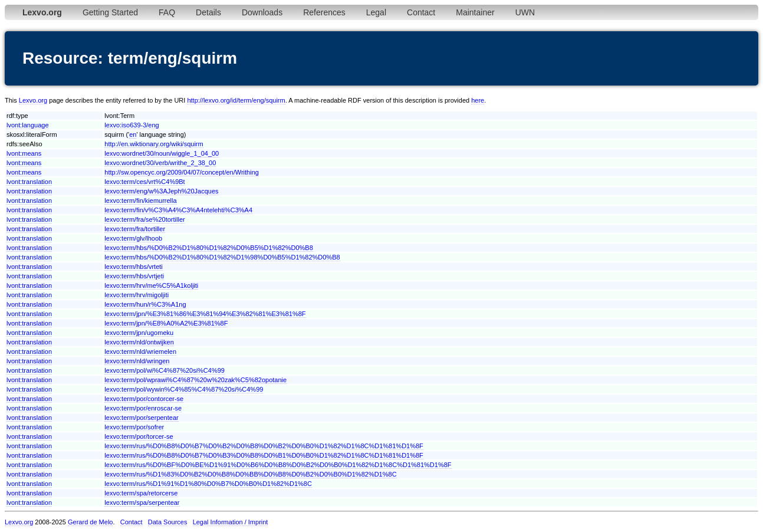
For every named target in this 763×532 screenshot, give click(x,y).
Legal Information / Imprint (231, 522)
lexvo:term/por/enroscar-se (143, 408)
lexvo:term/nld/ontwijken (139, 342)
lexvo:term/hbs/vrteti (133, 267)
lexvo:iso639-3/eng (131, 125)
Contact (421, 12)
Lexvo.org (33, 100)
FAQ (167, 12)
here (478, 100)
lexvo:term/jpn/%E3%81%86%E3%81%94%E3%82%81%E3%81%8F (205, 314)
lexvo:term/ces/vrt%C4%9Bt (144, 182)
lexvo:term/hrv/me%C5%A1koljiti (151, 285)
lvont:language (28, 125)
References (324, 12)
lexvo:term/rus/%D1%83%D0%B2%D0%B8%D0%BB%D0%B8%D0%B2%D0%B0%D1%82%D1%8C (250, 474)
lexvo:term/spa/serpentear (142, 503)
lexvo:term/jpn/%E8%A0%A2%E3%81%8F (166, 323)
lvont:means (24, 153)
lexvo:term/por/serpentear (141, 418)
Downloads (262, 12)
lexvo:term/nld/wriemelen (140, 352)
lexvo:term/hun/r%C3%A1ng (145, 304)
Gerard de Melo (90, 522)
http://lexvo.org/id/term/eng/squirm (236, 100)
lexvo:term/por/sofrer (134, 427)
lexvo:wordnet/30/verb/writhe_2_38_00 (160, 163)
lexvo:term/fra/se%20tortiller (144, 219)
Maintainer (475, 12)
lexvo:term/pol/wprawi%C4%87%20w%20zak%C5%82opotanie (195, 380)
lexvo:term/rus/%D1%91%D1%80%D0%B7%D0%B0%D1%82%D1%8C (208, 484)
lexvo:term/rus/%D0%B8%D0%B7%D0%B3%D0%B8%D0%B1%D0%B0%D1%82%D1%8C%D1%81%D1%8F (264, 455)
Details (208, 12)
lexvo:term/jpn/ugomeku (139, 333)
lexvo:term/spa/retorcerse (141, 493)
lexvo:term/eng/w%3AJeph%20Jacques (161, 191)
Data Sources (168, 522)
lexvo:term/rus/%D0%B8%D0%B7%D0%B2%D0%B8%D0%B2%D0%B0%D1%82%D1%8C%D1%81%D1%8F (264, 446)
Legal (376, 12)
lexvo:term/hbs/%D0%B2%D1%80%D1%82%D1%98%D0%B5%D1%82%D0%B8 (222, 257)
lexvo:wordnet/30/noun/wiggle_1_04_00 (162, 153)
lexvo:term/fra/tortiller (135, 229)
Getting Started (110, 12)
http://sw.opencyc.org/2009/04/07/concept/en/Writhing (182, 172)
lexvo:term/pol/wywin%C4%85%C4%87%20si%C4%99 (184, 389)
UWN (525, 12)
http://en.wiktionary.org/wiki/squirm (154, 144)
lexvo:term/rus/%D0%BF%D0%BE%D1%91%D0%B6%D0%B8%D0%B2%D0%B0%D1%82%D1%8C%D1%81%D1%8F (278, 465)
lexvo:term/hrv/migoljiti (137, 295)
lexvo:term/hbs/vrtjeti (134, 276)
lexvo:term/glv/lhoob (133, 238)
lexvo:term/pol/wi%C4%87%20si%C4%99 (165, 370)
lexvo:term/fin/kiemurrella (140, 201)
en (133, 134)
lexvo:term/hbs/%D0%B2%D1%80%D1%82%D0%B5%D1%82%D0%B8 (208, 248)
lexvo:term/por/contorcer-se (144, 399)
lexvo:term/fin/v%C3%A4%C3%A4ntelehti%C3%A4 (178, 210)
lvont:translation (29, 182)
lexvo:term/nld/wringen (137, 361)
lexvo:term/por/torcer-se (139, 436)
